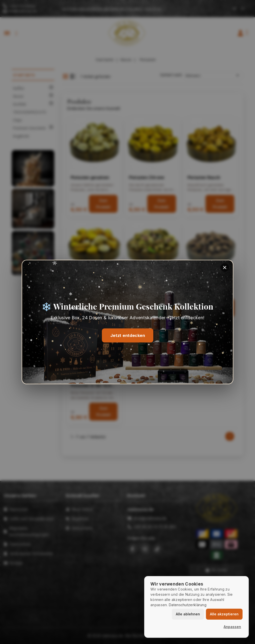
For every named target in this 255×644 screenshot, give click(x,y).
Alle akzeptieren (224, 614)
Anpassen (232, 627)
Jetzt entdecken (127, 336)
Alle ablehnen (188, 614)
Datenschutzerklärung (188, 605)
